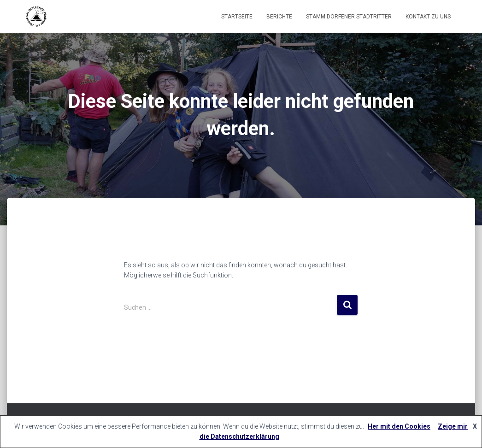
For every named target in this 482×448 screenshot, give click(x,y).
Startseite (237, 17)
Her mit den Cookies (399, 426)
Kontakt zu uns (428, 17)
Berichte (279, 17)
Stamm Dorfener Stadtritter (349, 17)
